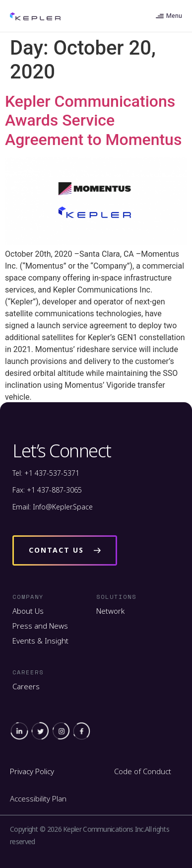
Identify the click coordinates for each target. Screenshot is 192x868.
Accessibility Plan (38, 798)
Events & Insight (40, 641)
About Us (28, 611)
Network (110, 611)
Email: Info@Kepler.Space (53, 507)
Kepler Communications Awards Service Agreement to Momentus (93, 120)
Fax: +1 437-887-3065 (47, 490)
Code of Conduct (143, 771)
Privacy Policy (32, 771)
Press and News (40, 626)
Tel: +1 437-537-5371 (46, 473)
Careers (26, 686)
